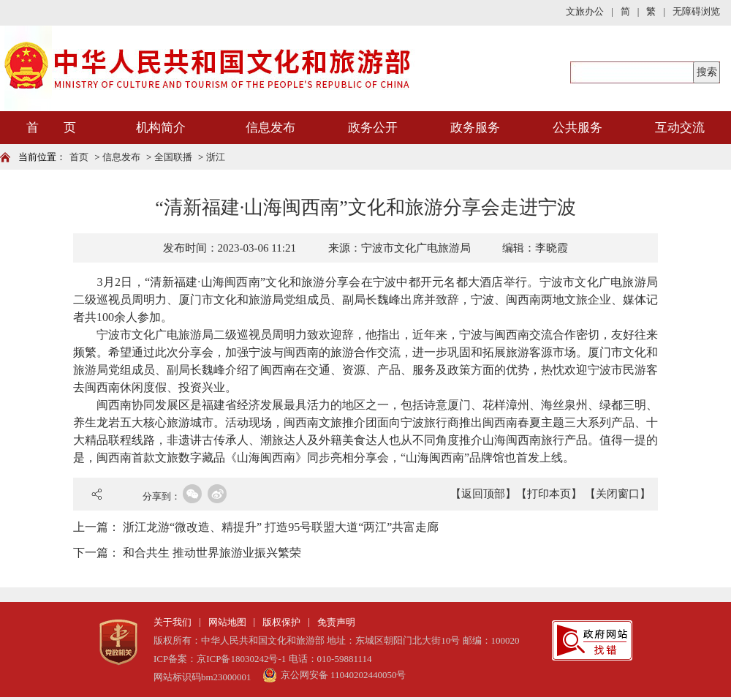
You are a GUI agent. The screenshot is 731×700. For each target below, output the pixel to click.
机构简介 (161, 128)
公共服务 (577, 128)
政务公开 (373, 128)
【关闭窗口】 (618, 494)
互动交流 (680, 128)
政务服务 (475, 128)
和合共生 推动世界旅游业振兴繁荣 (212, 553)
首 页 (51, 128)
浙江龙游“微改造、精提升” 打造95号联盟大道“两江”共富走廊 (281, 527)
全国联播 (173, 157)
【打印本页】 (549, 494)
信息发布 (270, 128)
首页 (79, 157)
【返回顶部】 (483, 494)
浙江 (216, 157)
